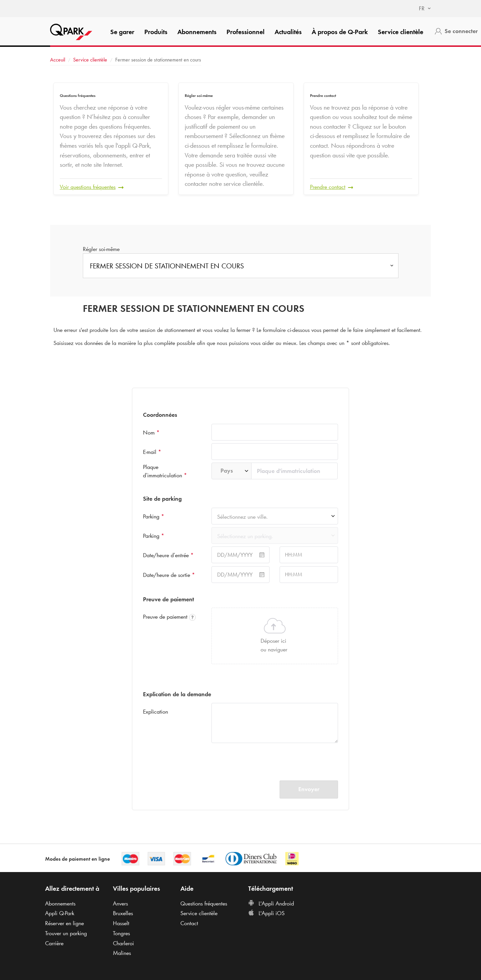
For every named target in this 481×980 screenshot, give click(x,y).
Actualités (288, 32)
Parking (154, 516)
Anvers (120, 903)
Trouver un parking (66, 933)
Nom (151, 433)
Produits (156, 32)
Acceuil (58, 60)
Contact (189, 923)
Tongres (121, 933)
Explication (155, 712)
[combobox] (422, 9)
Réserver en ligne (64, 923)
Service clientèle (400, 32)
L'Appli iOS (266, 913)
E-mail (152, 452)
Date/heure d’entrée (168, 555)
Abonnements (197, 32)
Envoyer (309, 789)
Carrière (54, 943)
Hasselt (121, 923)
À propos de (340, 32)
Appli (60, 913)
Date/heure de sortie (169, 575)
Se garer (122, 32)
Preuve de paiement (169, 617)
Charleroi (123, 943)
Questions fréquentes (204, 903)
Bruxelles (123, 913)
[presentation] (262, 758)
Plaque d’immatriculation (165, 471)
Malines (122, 953)
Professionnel (246, 32)
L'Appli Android (271, 903)
